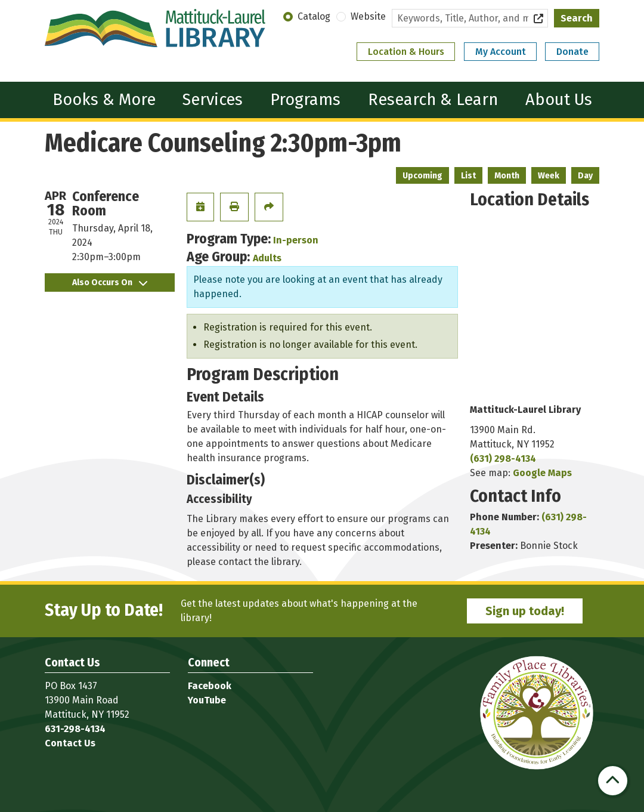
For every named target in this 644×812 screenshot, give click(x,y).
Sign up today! (525, 611)
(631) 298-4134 (503, 459)
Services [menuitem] (213, 99)
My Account (501, 52)
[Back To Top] (613, 781)
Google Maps (542, 473)
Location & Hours (406, 52)
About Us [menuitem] (559, 99)
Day (585, 176)
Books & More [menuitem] (104, 99)
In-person (296, 240)
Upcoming (422, 176)
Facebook (210, 686)
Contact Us (70, 743)
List (468, 176)
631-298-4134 (75, 729)
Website (368, 16)
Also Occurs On (110, 282)
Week (549, 176)
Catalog (314, 16)
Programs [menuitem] (305, 99)
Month (507, 176)
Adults (267, 258)
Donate (572, 52)
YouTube (207, 700)
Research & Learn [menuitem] (433, 99)
